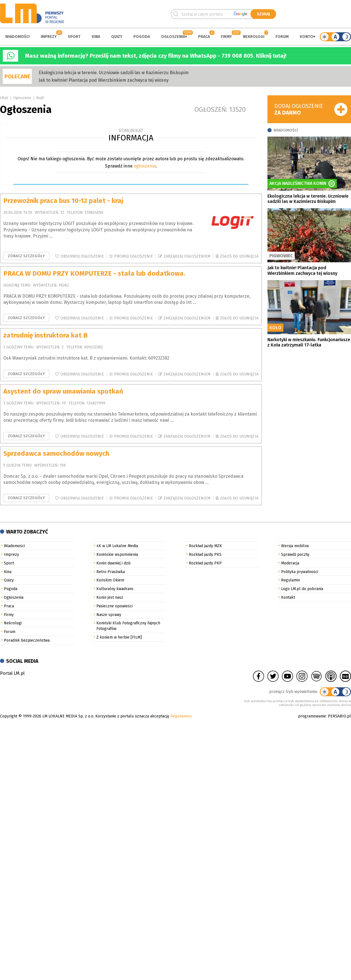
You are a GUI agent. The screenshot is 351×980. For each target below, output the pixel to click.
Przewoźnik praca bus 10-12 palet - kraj (63, 201)
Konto (306, 37)
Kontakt (288, 597)
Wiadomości (17, 37)
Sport (74, 37)
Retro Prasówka (111, 572)
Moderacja (290, 563)
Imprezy (49, 37)
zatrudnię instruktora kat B (46, 335)
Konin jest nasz (110, 597)
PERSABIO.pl (339, 716)
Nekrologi (254, 37)
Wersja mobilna (295, 546)
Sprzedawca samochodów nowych (56, 453)
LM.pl (4, 98)
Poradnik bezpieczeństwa (27, 640)
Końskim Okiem (110, 580)
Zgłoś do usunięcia (239, 256)
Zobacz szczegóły (26, 256)
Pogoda (142, 37)
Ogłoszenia (173, 37)
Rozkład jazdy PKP (205, 563)
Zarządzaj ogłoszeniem (187, 256)
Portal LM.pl (12, 673)
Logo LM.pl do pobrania (302, 589)
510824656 (94, 213)
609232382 (93, 347)
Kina (96, 37)
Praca (204, 37)
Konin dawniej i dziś (114, 563)
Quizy (117, 37)
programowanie (312, 716)
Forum (282, 37)
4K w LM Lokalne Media (117, 546)
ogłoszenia (145, 166)
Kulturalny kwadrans (115, 589)
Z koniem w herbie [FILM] (119, 637)
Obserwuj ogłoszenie (82, 256)
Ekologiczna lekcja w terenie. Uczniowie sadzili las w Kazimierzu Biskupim (114, 73)
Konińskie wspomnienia (117, 555)
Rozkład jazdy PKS (205, 555)
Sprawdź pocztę (295, 555)
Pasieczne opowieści (114, 606)
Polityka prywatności (300, 572)
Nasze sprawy (109, 615)
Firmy (226, 37)
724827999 (96, 403)
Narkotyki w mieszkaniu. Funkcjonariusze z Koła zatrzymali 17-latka (309, 342)
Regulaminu (181, 716)
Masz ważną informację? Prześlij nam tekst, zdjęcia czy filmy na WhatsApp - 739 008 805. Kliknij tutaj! (156, 56)
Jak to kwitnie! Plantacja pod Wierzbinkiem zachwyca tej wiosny (104, 80)
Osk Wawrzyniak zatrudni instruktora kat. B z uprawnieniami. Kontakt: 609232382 (86, 358)
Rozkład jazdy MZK (205, 546)
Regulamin (291, 580)
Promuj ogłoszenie (134, 256)
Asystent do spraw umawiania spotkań (63, 391)
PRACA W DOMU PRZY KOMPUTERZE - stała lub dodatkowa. (94, 273)
